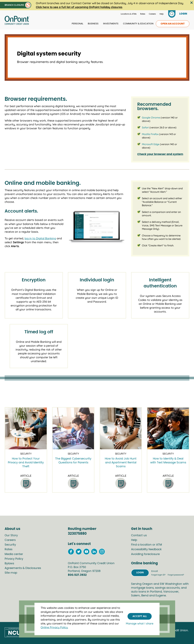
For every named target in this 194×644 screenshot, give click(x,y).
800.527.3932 (77, 575)
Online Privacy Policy (54, 627)
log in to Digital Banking (40, 238)
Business (93, 24)
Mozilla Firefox (150, 134)
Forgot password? (176, 575)
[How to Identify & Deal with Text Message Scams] (168, 428)
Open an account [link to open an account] (173, 24)
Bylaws (9, 564)
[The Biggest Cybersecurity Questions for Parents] (73, 428)
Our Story (11, 535)
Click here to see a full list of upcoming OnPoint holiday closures (79, 7)
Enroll (155, 571)
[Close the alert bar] (192, 3)
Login (140, 573)
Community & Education (138, 24)
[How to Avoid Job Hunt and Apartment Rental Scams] (121, 428)
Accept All (140, 616)
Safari (145, 127)
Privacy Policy (14, 559)
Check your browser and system (160, 154)
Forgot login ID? (159, 575)
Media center (14, 554)
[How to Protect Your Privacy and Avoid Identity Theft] (26, 428)
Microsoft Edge (151, 144)
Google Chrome (151, 118)
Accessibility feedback (146, 549)
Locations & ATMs (129, 14)
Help (162, 14)
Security (10, 545)
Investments (111, 24)
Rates (143, 14)
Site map (11, 573)
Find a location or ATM (147, 545)
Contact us (139, 535)
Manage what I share (140, 623)
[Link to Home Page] (17, 21)
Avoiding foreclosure (145, 554)
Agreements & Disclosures (23, 568)
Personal (77, 24)
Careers (152, 14)
